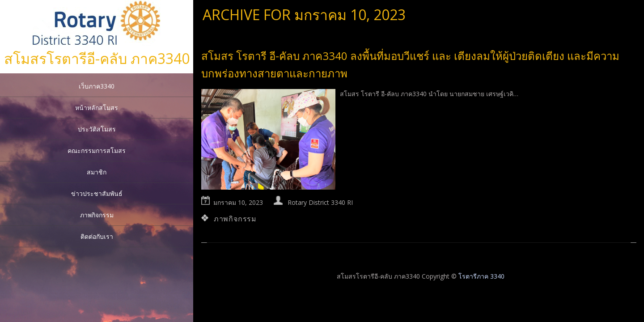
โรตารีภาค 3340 (481, 276)
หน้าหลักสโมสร (97, 108)
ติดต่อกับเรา (97, 236)
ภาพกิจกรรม (97, 215)
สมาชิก (97, 172)
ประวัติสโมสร (97, 129)
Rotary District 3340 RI (320, 202)
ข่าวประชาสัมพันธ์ (97, 193)
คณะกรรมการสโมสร (97, 150)
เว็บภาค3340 (97, 86)
